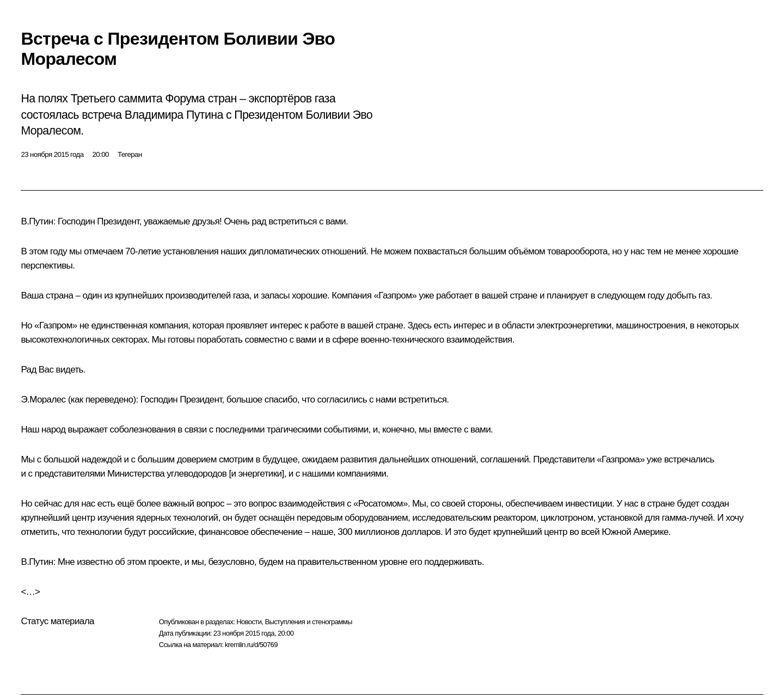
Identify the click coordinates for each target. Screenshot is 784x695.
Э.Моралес (43, 400)
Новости (249, 622)
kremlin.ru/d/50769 (251, 645)
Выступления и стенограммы (308, 622)
